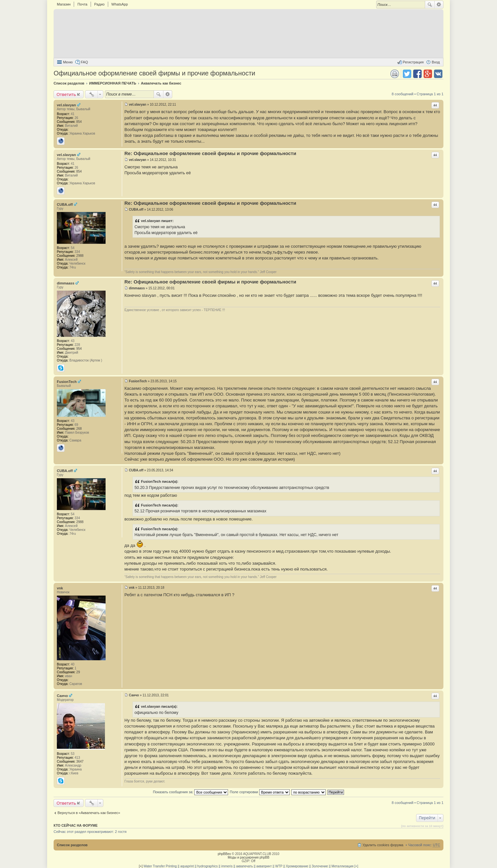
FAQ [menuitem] (84, 62)
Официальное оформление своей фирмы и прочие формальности (154, 73)
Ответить (66, 94)
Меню (68, 62)
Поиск (430, 5)
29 (78, 672)
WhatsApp (120, 4)
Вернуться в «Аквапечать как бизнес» (89, 813)
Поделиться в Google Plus (428, 74)
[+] (141, 866)
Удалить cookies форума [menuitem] (383, 845)
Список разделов (72, 845)
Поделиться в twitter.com (407, 74)
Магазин (64, 4)
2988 (80, 256)
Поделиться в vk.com (438, 74)
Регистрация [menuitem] (413, 62)
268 (79, 429)
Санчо (62, 696)
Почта (82, 4)
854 (79, 122)
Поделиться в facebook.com (417, 74)
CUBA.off (65, 204)
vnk (60, 588)
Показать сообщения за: (191, 792)
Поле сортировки (260, 792)
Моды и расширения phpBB (248, 857)
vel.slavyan (66, 105)
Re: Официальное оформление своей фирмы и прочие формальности (210, 153)
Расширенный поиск (439, 5)
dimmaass (66, 283)
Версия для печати (395, 74)
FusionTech (67, 382)
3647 (80, 762)
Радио (99, 4)
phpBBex (224, 854)
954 (79, 349)
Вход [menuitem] (436, 62)
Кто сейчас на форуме (76, 825)
